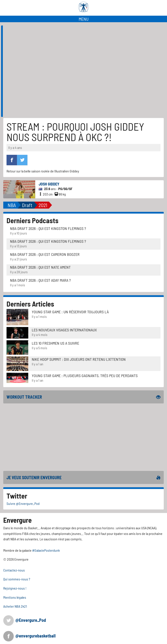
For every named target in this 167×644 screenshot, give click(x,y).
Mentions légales (15, 597)
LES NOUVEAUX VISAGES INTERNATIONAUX (64, 330)
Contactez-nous (14, 570)
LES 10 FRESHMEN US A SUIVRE (55, 343)
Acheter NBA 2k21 (15, 606)
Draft (27, 205)
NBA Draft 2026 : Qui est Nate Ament (40, 267)
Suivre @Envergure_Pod (23, 503)
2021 (43, 205)
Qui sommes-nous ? (17, 579)
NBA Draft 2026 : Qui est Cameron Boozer (45, 254)
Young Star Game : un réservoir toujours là (70, 312)
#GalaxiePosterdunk (46, 550)
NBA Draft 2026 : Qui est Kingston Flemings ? (48, 228)
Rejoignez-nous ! (15, 588)
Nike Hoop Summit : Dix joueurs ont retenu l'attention (79, 359)
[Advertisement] (83, 437)
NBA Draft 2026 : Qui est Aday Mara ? (40, 280)
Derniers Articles (30, 304)
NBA (12, 205)
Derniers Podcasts (33, 220)
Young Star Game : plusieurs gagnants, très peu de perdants (85, 376)
